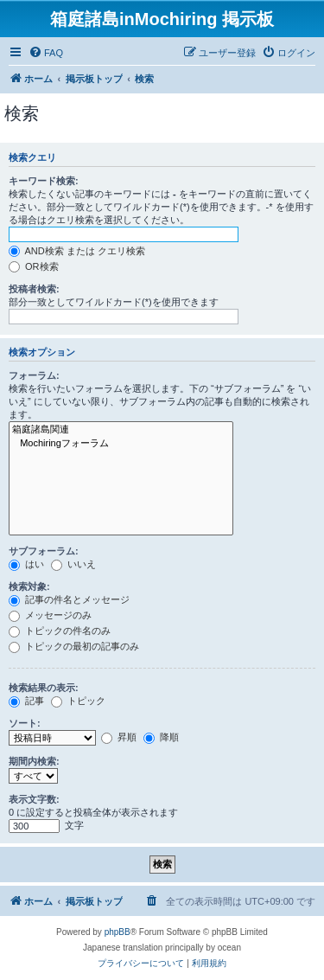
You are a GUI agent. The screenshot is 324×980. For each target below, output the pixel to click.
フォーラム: (34, 375)
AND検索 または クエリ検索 (77, 251)
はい (26, 564)
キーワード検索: (44, 181)
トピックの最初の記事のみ (74, 646)
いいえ (73, 564)
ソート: (25, 723)
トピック (78, 701)
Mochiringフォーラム (121, 444)
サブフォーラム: (44, 551)
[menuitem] (46, 53)
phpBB (118, 932)
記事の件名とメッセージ (69, 599)
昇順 (119, 737)
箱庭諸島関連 (121, 430)
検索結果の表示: (44, 688)
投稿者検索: (34, 289)
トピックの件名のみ (60, 631)
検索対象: (29, 586)
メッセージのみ (50, 615)
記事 (26, 701)
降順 (161, 737)
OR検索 (34, 266)
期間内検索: (34, 761)
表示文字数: (34, 799)
